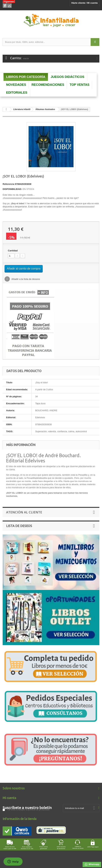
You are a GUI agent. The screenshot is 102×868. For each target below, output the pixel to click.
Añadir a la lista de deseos (25, 279)
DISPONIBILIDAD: (12, 189)
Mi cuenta (9, 798)
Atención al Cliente (24, 512)
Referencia (8, 184)
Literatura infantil (22, 109)
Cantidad (13, 251)
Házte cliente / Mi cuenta (85, 3)
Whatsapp (92, 865)
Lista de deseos (19, 526)
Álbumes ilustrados (45, 109)
